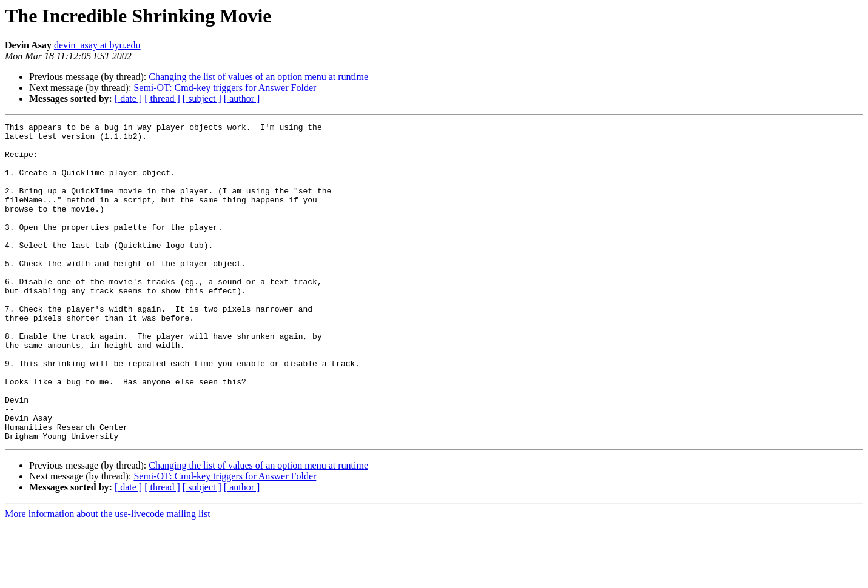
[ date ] (128, 99)
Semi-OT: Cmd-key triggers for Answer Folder (225, 88)
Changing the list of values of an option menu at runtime (258, 77)
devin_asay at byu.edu (97, 45)
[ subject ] (202, 99)
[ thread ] (162, 99)
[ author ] (242, 99)
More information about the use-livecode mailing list (108, 577)
